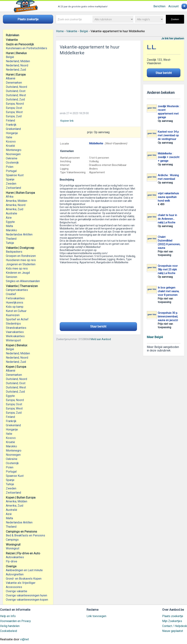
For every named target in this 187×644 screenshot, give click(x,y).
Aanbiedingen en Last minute (24, 570)
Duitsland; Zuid (15, 99)
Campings (12, 540)
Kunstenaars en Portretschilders (26, 48)
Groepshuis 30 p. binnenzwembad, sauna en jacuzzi (168, 317)
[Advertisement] (98, 82)
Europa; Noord (15, 104)
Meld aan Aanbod (101, 339)
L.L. (152, 47)
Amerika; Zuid (15, 209)
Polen (10, 167)
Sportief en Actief (17, 319)
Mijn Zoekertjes (172, 621)
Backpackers (14, 252)
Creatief (11, 294)
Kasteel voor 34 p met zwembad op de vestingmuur (168, 135)
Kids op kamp (15, 307)
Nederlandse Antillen (19, 234)
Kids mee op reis (17, 268)
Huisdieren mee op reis (21, 260)
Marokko (11, 230)
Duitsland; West (16, 95)
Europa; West (14, 112)
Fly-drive (12, 561)
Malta (9, 226)
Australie (12, 213)
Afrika (10, 197)
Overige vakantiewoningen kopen (27, 600)
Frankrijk (11, 125)
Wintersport (13, 340)
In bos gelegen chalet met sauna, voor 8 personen (168, 291)
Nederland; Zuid (16, 70)
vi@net (24, 639)
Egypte (10, 222)
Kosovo (11, 142)
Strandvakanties (16, 328)
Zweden (11, 184)
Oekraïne (12, 158)
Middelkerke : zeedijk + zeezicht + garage (169, 157)
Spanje (10, 179)
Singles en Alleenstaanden (23, 281)
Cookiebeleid (8, 631)
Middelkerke (96, 143)
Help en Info (8, 616)
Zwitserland (13, 188)
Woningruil (13, 548)
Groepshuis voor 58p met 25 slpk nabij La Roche (168, 269)
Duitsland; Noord (16, 87)
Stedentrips (13, 324)
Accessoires (14, 587)
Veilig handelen (10, 626)
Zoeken (175, 19)
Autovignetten (15, 574)
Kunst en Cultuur (16, 311)
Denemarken (14, 83)
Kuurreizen (13, 315)
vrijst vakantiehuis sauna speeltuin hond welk (168, 197)
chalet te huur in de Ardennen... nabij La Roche (167, 219)
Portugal (11, 171)
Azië (9, 514)
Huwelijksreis (15, 303)
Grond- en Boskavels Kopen (24, 579)
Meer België (155, 337)
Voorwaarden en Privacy (15, 621)
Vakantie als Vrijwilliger (21, 583)
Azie (9, 218)
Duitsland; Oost (16, 91)
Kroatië (10, 146)
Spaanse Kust (15, 175)
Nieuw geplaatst (173, 631)
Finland (10, 120)
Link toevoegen (96, 616)
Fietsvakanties (15, 298)
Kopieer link (67, 121)
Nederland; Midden (18, 61)
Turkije (10, 243)
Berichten (159, 6)
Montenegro (14, 150)
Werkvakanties (15, 336)
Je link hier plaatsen (173, 38)
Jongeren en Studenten (21, 264)
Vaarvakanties (15, 332)
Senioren (12, 277)
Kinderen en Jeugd (18, 273)
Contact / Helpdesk (175, 626)
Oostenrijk (12, 163)
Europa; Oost (14, 108)
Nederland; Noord (17, 65)
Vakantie (72, 31)
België (10, 57)
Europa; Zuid (14, 116)
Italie (9, 137)
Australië (12, 510)
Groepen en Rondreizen (21, 256)
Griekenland (13, 129)
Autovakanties (15, 557)
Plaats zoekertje (173, 616)
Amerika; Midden (17, 201)
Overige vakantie (17, 591)
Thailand (11, 239)
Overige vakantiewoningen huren (26, 595)
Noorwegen (13, 154)
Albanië (11, 78)
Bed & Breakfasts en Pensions (25, 535)
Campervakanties (17, 290)
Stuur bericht (98, 326)
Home (60, 31)
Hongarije (12, 133)
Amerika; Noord (16, 205)
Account (173, 6)
